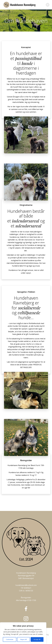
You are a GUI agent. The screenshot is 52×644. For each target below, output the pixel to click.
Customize (10, 639)
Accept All (37, 639)
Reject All (23, 639)
